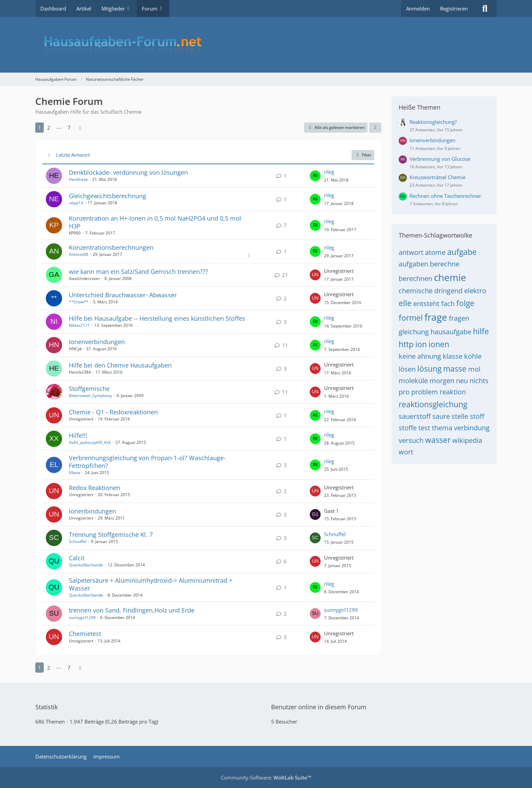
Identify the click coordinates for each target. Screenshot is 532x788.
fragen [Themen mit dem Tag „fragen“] (459, 318)
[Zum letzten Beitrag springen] (315, 176)
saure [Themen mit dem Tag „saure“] (441, 416)
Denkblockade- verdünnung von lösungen (128, 172)
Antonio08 (79, 254)
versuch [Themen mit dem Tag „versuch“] (411, 440)
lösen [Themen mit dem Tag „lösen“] (407, 369)
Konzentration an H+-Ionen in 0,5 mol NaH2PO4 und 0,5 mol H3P (155, 222)
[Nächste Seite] (80, 128)
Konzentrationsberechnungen (111, 247)
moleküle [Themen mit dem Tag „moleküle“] (413, 381)
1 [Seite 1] (40, 128)
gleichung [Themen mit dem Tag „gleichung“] (414, 332)
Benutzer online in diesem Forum (319, 707)
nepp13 (76, 203)
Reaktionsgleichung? (433, 122)
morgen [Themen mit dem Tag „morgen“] (442, 381)
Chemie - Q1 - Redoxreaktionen (113, 412)
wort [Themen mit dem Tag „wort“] (406, 452)
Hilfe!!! (78, 435)
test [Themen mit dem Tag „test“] (424, 428)
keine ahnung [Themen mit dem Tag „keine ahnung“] (420, 356)
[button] (375, 128)
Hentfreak (78, 179)
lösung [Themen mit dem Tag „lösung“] (429, 369)
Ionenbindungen (92, 511)
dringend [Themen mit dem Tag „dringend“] (448, 291)
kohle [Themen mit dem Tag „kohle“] (473, 356)
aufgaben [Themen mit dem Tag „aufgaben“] (413, 264)
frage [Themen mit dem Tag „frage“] (436, 317)
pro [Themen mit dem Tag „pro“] (404, 392)
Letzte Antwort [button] (73, 155)
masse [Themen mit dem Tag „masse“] (455, 369)
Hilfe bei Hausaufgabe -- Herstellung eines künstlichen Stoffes (157, 318)
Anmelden (418, 8)
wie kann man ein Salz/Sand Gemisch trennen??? (138, 271)
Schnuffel (78, 541)
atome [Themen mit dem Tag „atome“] (435, 252)
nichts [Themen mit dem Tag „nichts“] (479, 381)
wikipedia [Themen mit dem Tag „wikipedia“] (467, 440)
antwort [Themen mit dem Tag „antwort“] (411, 252)
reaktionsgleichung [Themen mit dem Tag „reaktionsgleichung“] (433, 404)
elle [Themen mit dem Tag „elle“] (405, 303)
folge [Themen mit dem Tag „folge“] (465, 303)
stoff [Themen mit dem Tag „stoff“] (477, 416)
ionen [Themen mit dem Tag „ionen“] (439, 344)
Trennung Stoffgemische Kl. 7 (111, 534)
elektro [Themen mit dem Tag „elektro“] (475, 291)
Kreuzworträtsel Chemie (438, 177)
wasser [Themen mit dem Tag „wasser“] (438, 440)
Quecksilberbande (86, 565)
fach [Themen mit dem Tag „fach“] (448, 304)
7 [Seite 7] (69, 128)
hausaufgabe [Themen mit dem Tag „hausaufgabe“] (451, 332)
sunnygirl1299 (82, 617)
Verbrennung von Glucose (440, 159)
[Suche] (485, 8)
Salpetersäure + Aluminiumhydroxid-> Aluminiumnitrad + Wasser (151, 584)
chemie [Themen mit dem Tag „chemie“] (450, 277)
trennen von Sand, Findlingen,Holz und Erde (132, 610)
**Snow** (79, 302)
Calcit (77, 558)
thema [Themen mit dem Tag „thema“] (442, 428)
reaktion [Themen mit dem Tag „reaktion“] (453, 392)
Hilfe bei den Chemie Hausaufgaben (120, 365)
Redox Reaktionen (94, 488)
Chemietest (85, 634)
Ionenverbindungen (97, 342)
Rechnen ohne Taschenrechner (445, 196)
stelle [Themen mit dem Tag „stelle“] (460, 416)
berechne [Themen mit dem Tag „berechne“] (445, 264)
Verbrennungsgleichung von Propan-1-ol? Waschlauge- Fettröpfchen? (147, 462)
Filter (363, 155)
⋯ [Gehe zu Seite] (59, 128)
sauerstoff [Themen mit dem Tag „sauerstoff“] (415, 416)
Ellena (75, 473)
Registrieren (454, 8)
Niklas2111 (79, 325)
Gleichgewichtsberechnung (108, 196)
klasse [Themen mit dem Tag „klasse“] (453, 356)
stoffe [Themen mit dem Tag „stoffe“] (408, 428)
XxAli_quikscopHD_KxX (90, 442)
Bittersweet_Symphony (90, 396)
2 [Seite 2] (49, 128)
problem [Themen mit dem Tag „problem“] (425, 392)
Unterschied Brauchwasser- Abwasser (123, 295)
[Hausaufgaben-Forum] (266, 45)
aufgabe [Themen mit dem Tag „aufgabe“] (462, 252)
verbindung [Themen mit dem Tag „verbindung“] (472, 428)
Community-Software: (266, 777)
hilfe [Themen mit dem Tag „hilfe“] (481, 331)
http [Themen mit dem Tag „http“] (406, 344)
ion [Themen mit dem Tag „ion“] (421, 344)
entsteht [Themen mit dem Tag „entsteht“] (426, 304)
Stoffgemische (89, 389)
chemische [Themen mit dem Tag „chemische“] (416, 291)
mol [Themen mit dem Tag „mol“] (474, 369)
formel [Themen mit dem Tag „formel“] (411, 318)
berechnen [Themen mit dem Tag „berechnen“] (415, 278)
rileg (329, 172)
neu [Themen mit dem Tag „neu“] (462, 381)
